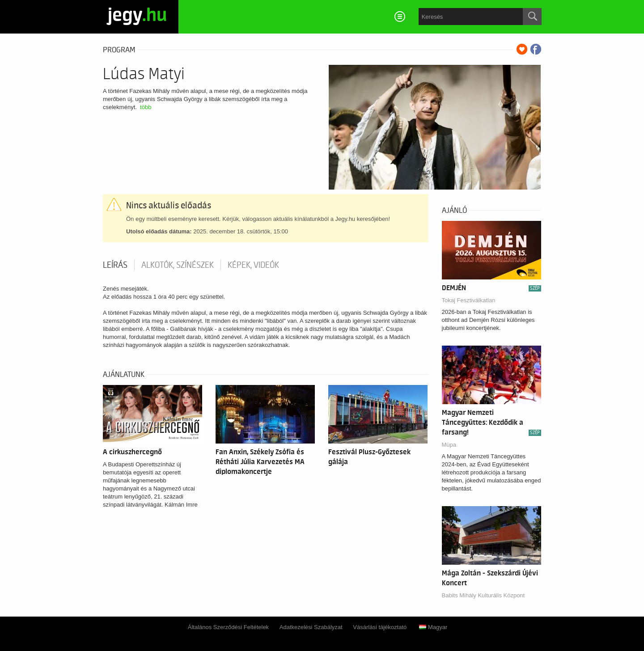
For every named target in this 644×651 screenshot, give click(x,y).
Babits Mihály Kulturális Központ (483, 595)
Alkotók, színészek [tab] (178, 265)
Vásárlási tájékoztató (380, 627)
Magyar (433, 627)
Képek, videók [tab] (253, 265)
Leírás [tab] (115, 265)
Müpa (449, 445)
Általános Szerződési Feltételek (228, 627)
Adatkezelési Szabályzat (311, 627)
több (146, 107)
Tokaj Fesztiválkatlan (469, 300)
